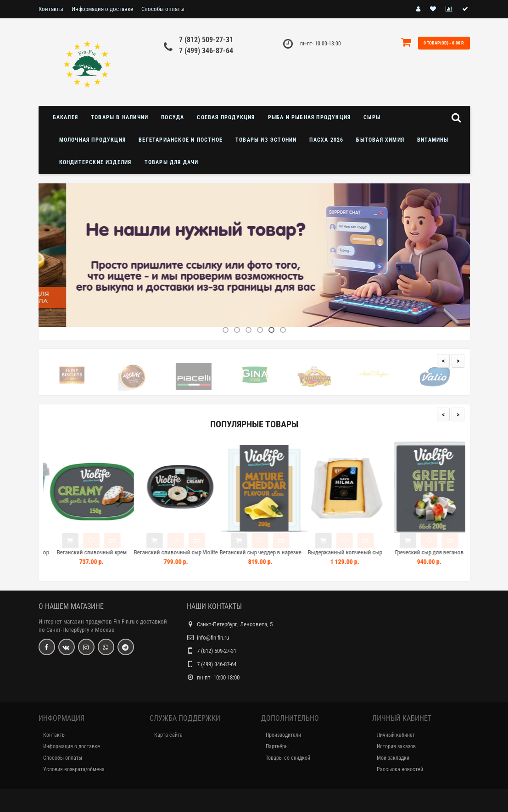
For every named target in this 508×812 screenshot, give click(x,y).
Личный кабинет (396, 735)
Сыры (372, 117)
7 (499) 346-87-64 (206, 51)
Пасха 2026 (326, 140)
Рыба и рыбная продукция (310, 117)
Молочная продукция (93, 140)
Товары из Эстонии (266, 140)
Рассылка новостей (400, 769)
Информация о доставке (102, 9)
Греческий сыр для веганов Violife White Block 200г (444, 556)
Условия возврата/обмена (74, 769)
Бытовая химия (380, 140)
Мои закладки (393, 758)
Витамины (433, 140)
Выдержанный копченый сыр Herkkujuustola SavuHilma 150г (359, 556)
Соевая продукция (226, 117)
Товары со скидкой (288, 758)
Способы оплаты (163, 9)
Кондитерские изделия (95, 162)
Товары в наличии (120, 117)
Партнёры (277, 746)
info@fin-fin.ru (213, 638)
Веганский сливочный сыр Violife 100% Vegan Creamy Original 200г (190, 556)
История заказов (396, 746)
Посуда (173, 117)
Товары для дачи (172, 162)
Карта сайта (168, 735)
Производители (283, 735)
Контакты (51, 9)
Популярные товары (254, 424)
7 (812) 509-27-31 (206, 40)
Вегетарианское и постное (181, 140)
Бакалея (65, 117)
